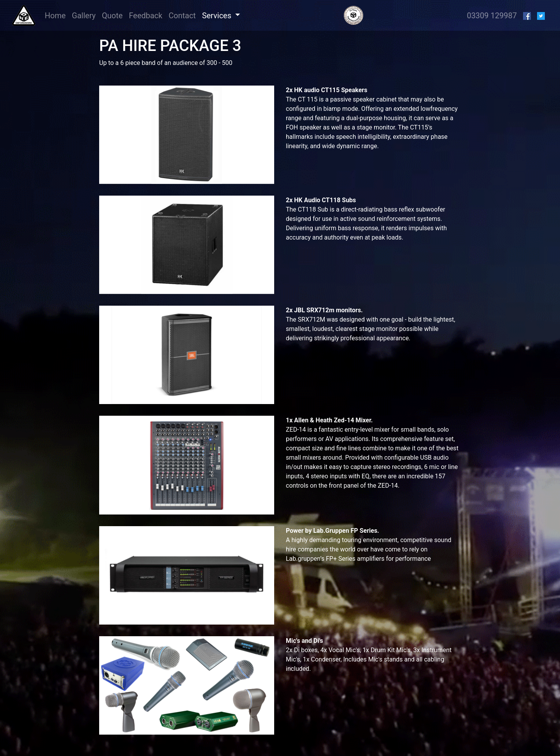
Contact (182, 16)
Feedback (145, 16)
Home (57, 15)
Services (217, 16)
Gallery (84, 16)
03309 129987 (492, 16)
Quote (112, 16)
